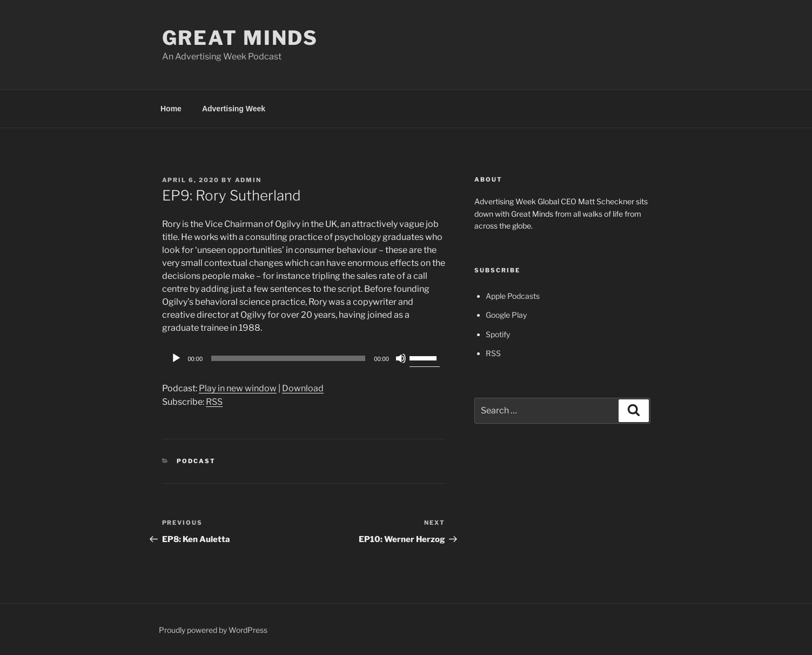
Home (171, 109)
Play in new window (238, 388)
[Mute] (401, 358)
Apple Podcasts (513, 296)
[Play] (176, 358)
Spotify (498, 334)
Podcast (196, 461)
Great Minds (240, 38)
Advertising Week (234, 109)
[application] (304, 358)
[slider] (288, 358)
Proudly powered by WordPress (213, 630)
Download (303, 388)
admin (249, 180)
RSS (214, 402)
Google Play (506, 315)
